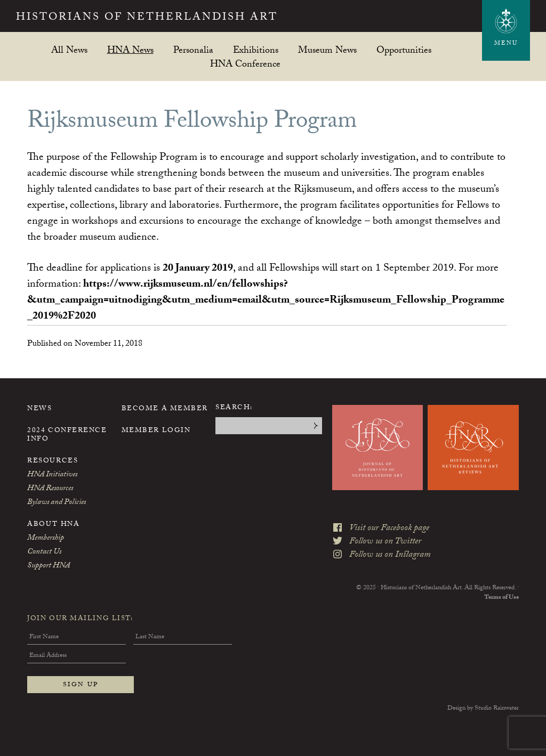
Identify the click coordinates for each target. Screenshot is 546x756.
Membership (46, 539)
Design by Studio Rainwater (483, 709)
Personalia (193, 50)
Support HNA (49, 566)
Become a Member (165, 409)
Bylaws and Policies (57, 503)
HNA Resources (50, 489)
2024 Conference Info (67, 435)
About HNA (53, 525)
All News (69, 50)
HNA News (130, 50)
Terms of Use (501, 598)
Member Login (156, 431)
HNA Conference (245, 64)
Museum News (327, 50)
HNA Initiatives (52, 475)
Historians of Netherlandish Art (147, 18)
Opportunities (404, 50)
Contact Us (44, 552)
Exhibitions (256, 50)
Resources (53, 461)
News (39, 409)
